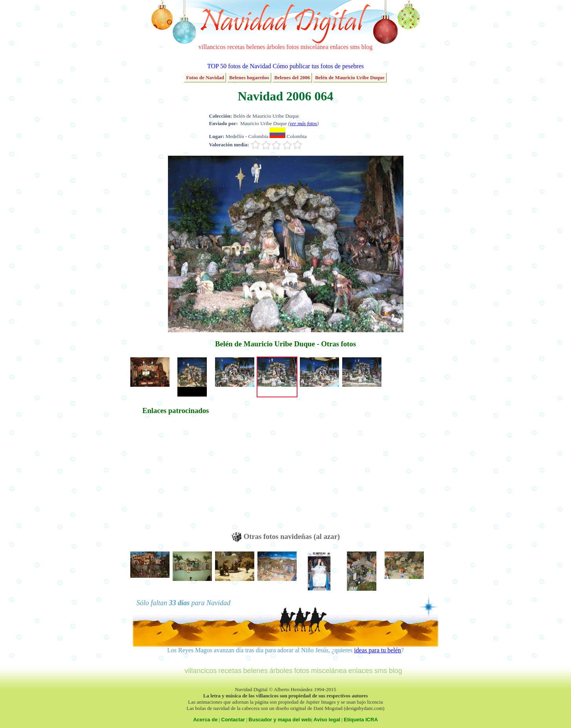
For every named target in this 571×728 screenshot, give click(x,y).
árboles (275, 47)
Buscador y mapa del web (280, 720)
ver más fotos (303, 123)
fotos (293, 47)
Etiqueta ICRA (361, 720)
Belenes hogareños (249, 77)
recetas (236, 47)
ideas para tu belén (378, 650)
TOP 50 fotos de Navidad (239, 66)
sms (355, 47)
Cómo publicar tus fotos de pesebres (318, 66)
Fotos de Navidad (205, 77)
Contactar (233, 720)
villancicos (212, 47)
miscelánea (315, 47)
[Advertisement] (176, 477)
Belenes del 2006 (292, 77)
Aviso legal (327, 720)
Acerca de (205, 720)
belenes (256, 47)
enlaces (339, 47)
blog (367, 47)
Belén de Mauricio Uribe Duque (350, 77)
